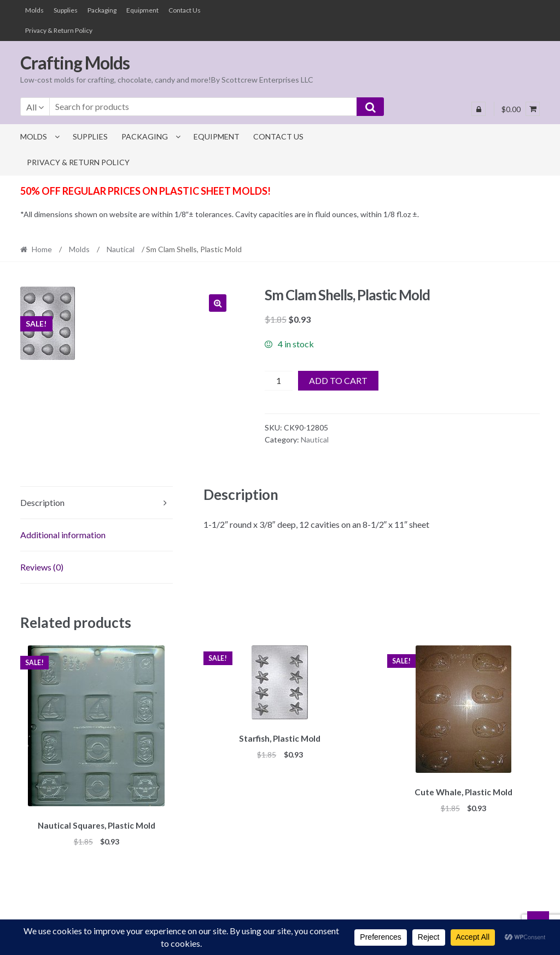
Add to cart (338, 380)
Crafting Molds (75, 63)
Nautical (121, 249)
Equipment (142, 10)
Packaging (102, 10)
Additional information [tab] (63, 535)
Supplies (66, 10)
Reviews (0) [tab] (42, 567)
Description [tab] (42, 502)
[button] (218, 303)
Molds (34, 10)
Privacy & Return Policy (59, 30)
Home (42, 249)
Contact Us (185, 10)
